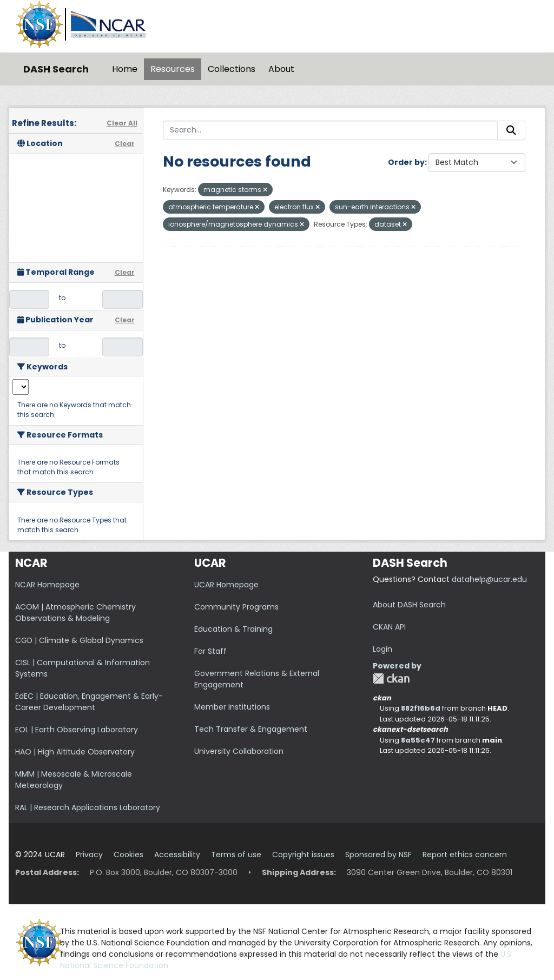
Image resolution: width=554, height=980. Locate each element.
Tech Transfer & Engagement (251, 729)
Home (125, 69)
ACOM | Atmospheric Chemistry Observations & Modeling (75, 612)
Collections (232, 69)
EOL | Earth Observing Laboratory (77, 730)
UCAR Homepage (226, 585)
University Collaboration (239, 751)
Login (382, 649)
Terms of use (236, 855)
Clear (125, 144)
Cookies (128, 855)
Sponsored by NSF (378, 855)
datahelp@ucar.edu (489, 579)
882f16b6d (421, 708)
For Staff (210, 651)
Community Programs (236, 607)
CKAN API (389, 627)
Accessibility (177, 855)
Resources (173, 69)
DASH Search (56, 69)
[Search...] (331, 130)
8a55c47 (418, 740)
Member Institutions (232, 707)
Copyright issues (303, 855)
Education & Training (233, 629)
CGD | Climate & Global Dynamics (79, 640)
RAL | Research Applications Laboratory (88, 807)
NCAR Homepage (47, 585)
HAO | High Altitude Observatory (75, 752)
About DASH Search (409, 605)
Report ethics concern (465, 855)
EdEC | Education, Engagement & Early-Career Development (89, 702)
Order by (406, 162)
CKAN (391, 678)
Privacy (89, 855)
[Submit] (511, 130)
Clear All (122, 123)
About (281, 69)
